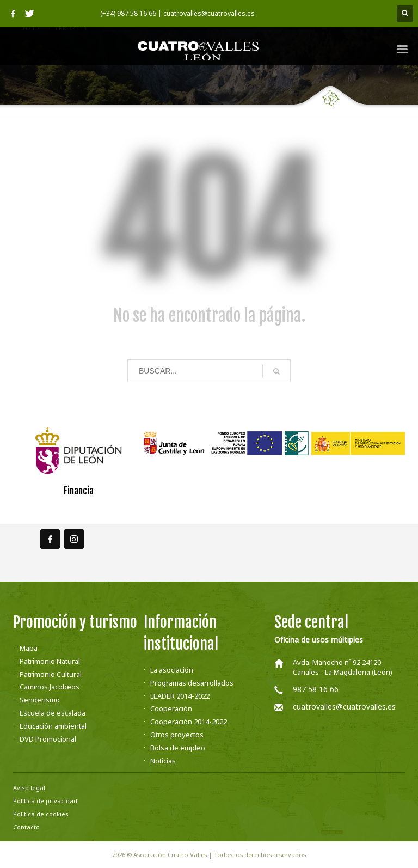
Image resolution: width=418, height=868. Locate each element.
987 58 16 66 (316, 689)
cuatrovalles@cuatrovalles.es (344, 707)
